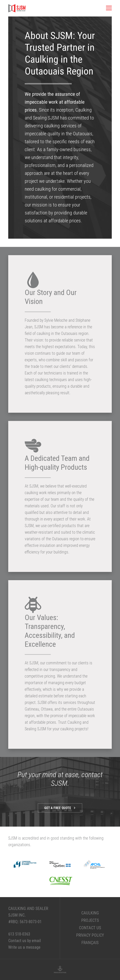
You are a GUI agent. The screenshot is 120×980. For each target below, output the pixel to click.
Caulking (90, 913)
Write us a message (24, 947)
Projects (90, 920)
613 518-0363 (19, 934)
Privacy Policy (90, 935)
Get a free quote (60, 808)
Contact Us (90, 928)
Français (90, 943)
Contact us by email (25, 941)
